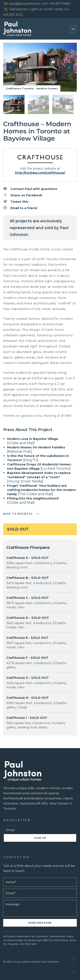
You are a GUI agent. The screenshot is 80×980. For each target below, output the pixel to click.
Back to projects (18, 514)
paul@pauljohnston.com (29, 4)
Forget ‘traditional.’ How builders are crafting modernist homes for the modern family (41, 490)
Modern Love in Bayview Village (33, 439)
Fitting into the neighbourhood (33, 498)
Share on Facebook (23, 195)
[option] (40, 67)
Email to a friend (20, 208)
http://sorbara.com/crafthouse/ (40, 173)
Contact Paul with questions (30, 189)
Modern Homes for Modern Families (36, 447)
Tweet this (16, 201)
